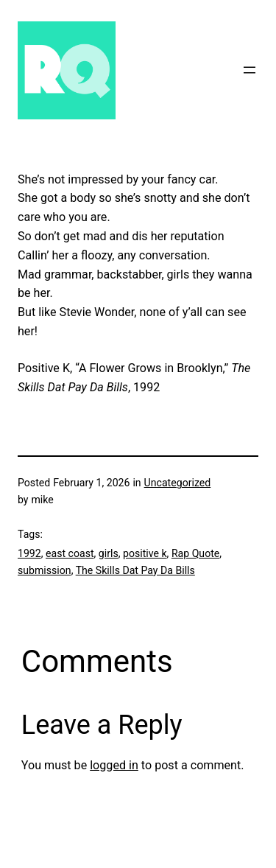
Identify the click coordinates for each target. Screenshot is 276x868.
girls (109, 553)
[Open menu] (250, 70)
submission (45, 570)
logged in (114, 765)
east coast (70, 553)
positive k (145, 553)
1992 (29, 553)
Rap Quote (195, 553)
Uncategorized (178, 483)
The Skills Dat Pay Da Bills (135, 570)
